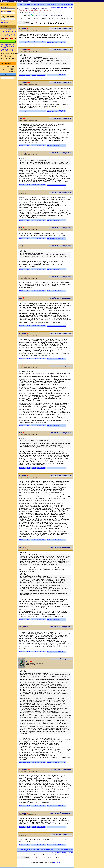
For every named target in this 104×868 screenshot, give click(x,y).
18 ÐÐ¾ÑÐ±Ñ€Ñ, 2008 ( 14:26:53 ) (61, 770)
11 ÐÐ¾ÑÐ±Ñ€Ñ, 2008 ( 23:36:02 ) (61, 659)
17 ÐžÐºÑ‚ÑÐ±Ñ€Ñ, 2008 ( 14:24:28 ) (61, 83)
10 (48, 22)
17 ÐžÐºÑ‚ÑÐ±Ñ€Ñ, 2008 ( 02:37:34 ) (61, 50)
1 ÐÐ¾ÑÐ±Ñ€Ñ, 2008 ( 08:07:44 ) (61, 333)
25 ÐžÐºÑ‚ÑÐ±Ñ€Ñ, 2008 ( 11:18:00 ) (61, 277)
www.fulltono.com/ (54, 822)
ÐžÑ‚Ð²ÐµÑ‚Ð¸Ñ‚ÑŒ (24, 4)
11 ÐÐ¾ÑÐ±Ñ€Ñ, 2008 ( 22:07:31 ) (61, 627)
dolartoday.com (5, 60)
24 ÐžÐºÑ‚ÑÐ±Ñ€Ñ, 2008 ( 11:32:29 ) (61, 246)
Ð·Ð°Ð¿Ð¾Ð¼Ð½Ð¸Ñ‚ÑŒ (8, 17)
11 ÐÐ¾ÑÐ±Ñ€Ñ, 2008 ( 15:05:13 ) (61, 475)
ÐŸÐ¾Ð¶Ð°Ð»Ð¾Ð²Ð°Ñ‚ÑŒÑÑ (57, 42)
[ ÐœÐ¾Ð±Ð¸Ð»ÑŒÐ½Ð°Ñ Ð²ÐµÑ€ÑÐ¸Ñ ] (23, 1)
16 (64, 22)
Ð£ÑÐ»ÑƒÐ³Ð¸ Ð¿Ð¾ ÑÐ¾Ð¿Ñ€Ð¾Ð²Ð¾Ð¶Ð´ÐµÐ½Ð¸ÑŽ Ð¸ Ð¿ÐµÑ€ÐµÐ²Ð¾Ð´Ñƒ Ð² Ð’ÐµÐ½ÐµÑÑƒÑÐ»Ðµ (8, 48)
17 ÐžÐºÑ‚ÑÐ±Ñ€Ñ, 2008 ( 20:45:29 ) (61, 119)
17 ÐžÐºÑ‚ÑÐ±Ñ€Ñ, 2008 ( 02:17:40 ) (61, 28)
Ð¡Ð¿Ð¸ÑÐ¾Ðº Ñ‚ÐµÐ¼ (65, 4)
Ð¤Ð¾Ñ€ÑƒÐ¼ (10, 30)
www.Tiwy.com (57, 862)
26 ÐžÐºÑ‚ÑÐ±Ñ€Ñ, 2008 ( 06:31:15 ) (61, 298)
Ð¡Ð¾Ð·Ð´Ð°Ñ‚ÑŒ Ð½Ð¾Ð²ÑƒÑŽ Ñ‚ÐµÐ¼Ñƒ (44, 4)
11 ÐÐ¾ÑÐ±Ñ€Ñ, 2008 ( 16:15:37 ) (61, 547)
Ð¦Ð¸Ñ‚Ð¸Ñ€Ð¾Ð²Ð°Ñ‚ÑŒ (39, 42)
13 (56, 22)
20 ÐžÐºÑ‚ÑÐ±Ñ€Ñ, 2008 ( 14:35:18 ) (61, 192)
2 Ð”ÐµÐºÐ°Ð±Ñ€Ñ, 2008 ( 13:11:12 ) (61, 834)
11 (51, 22)
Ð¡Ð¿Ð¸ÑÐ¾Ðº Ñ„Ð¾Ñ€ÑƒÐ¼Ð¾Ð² (62, 7)
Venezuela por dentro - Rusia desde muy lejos (48, 15)
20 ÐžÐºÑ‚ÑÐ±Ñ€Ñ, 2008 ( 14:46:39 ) (61, 228)
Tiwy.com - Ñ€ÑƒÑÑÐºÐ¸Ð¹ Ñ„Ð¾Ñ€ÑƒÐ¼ (32, 9)
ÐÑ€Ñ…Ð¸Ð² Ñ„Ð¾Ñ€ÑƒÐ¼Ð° (10, 35)
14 (59, 22)
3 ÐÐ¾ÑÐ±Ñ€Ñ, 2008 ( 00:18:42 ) (61, 433)
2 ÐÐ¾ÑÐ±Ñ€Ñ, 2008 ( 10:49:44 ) (61, 366)
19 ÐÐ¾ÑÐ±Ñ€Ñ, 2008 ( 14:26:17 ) (61, 813)
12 (53, 22)
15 (61, 22)
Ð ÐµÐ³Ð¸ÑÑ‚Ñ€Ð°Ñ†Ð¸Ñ (9, 31)
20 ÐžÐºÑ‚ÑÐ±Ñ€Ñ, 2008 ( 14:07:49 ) (61, 153)
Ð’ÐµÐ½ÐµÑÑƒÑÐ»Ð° (37, 12)
